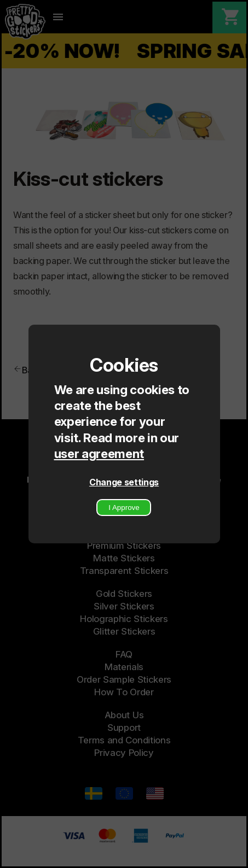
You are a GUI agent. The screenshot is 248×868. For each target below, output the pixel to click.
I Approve (124, 508)
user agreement (99, 453)
